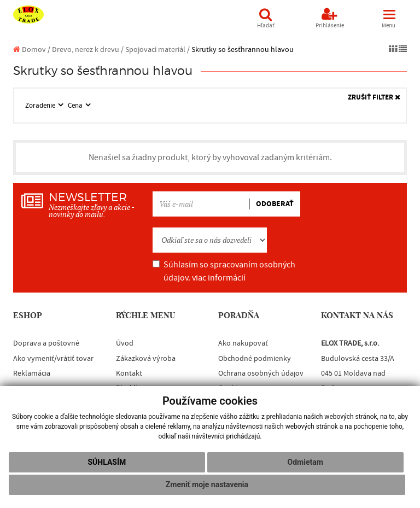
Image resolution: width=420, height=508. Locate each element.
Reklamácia (32, 373)
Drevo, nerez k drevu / (88, 49)
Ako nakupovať (243, 343)
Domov (30, 49)
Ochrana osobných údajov (261, 373)
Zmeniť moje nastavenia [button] (207, 484)
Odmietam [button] (305, 462)
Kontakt (129, 373)
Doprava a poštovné (46, 343)
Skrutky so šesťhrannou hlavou (243, 49)
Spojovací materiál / (157, 49)
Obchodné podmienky (255, 359)
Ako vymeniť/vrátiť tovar (53, 359)
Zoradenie (41, 106)
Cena (76, 106)
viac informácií (219, 278)
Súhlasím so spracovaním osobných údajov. (224, 271)
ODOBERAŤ (275, 204)
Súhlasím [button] (107, 462)
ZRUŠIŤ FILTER (374, 98)
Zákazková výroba (146, 359)
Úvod (125, 343)
